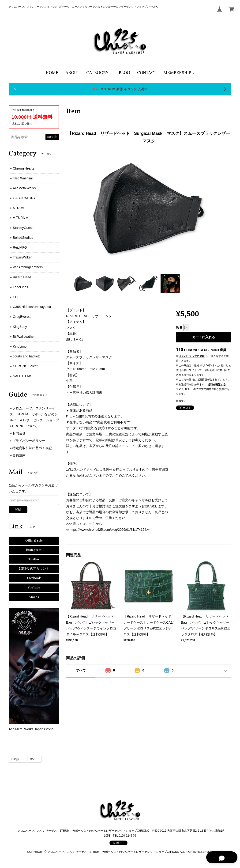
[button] (99, 73)
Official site (34, 541)
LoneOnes (21, 287)
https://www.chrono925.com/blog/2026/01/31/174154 (108, 530)
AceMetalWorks (24, 188)
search (52, 137)
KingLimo (20, 346)
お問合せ (19, 433)
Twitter (34, 559)
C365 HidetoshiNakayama (32, 307)
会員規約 (19, 455)
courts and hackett (26, 356)
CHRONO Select (25, 366)
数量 (179, 328)
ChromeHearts (24, 168)
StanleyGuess (23, 228)
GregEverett (22, 317)
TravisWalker (22, 257)
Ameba (34, 597)
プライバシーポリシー (29, 441)
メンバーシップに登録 (192, 356)
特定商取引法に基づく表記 (32, 448)
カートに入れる (204, 337)
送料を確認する (217, 384)
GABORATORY (24, 198)
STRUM (19, 208)
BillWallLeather (24, 337)
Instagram (34, 550)
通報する (181, 401)
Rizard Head (22, 277)
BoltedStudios (23, 238)
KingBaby (20, 327)
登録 (18, 509)
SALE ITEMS (22, 376)
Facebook (34, 578)
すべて (81, 670)
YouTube (34, 588)
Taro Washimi (23, 178)
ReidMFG (20, 247)
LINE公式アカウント (34, 569)
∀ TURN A (21, 218)
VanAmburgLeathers (28, 267)
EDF (16, 297)
